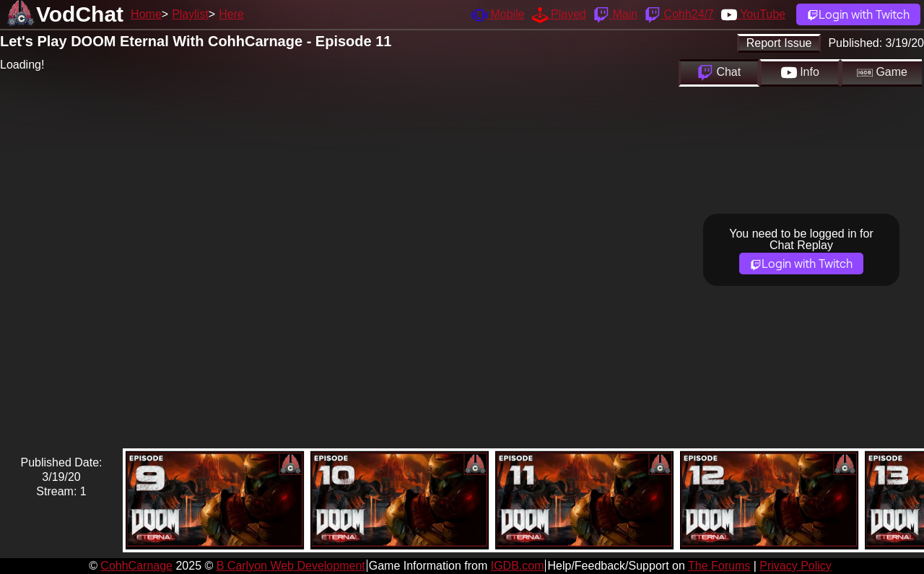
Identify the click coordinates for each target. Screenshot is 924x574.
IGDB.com (518, 566)
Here (231, 14)
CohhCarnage (136, 566)
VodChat (80, 14)
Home (146, 14)
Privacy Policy (796, 566)
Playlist (190, 14)
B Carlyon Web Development (291, 566)
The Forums (719, 566)
